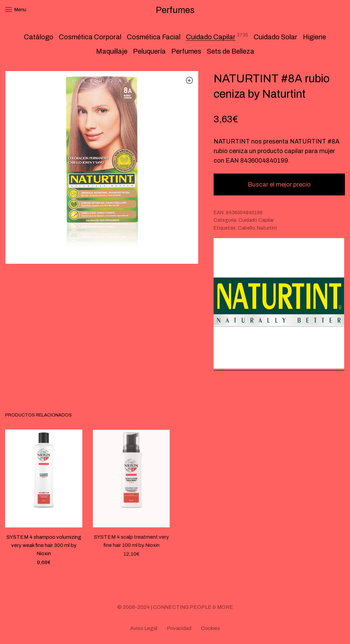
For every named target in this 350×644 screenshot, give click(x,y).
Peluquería (149, 51)
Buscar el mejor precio (279, 184)
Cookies (211, 628)
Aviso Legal (144, 628)
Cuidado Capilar (211, 37)
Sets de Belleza (231, 51)
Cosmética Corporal (90, 37)
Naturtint (267, 228)
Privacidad (179, 628)
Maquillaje (112, 51)
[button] (190, 80)
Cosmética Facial (154, 37)
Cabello (246, 228)
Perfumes (186, 51)
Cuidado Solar (275, 37)
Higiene (314, 37)
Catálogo (39, 37)
